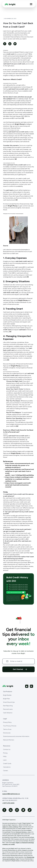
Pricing (5, 753)
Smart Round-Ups (9, 702)
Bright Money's (20, 124)
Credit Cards (7, 764)
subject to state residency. (10, 827)
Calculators (7, 767)
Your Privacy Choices (10, 726)
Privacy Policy (7, 722)
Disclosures (7, 733)
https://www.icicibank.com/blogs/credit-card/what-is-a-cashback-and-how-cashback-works (19, 479)
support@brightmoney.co (11, 794)
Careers (6, 771)
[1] (23, 118)
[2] (16, 159)
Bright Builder (7, 695)
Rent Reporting (8, 706)
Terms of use (7, 729)
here (14, 843)
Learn (5, 760)
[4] (28, 277)
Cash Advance (8, 713)
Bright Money (13, 206)
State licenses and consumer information (16, 736)
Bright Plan (7, 699)
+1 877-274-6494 (8, 803)
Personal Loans (8, 709)
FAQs (5, 757)
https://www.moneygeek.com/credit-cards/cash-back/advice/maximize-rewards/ (18, 485)
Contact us (7, 749)
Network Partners (9, 740)
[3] (17, 200)
